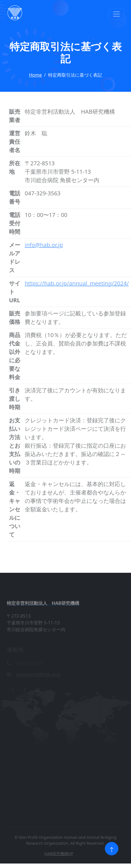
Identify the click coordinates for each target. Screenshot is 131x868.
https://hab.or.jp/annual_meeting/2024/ (77, 283)
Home (35, 75)
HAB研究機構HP (59, 854)
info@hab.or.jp (44, 245)
